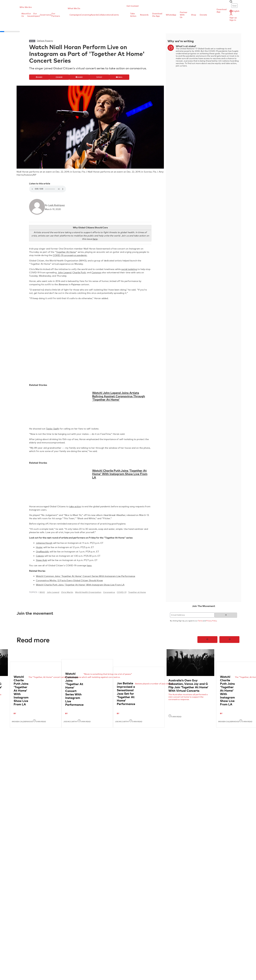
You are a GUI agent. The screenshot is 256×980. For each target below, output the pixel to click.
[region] (128, 690)
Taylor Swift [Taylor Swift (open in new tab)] (53, 429)
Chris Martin (67, 592)
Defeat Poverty (45, 41)
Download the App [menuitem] (157, 15)
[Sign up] (226, 615)
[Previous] (207, 640)
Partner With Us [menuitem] (184, 15)
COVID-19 (122, 592)
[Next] (229, 640)
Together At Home (66, 252)
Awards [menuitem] (94, 15)
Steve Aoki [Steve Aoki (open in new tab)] (41, 560)
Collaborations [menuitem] (105, 15)
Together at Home (137, 592)
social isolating (129, 269)
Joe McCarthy (71, 721)
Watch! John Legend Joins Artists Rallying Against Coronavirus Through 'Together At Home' (119, 396)
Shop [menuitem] (194, 15)
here (89, 565)
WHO (42, 592)
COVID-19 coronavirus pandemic (70, 255)
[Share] (39, 77)
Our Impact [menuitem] (37, 15)
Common (96, 272)
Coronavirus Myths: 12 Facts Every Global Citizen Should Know (69, 580)
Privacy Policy (211, 621)
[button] (41, 7)
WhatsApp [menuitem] (171, 15)
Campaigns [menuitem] (75, 15)
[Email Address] (192, 615)
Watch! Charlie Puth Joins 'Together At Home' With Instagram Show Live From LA (120, 474)
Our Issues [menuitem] (30, 15)
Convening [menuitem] (86, 15)
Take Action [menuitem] (133, 15)
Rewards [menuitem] (144, 15)
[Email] (119, 77)
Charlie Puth (79, 272)
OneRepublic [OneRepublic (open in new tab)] (43, 552)
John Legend (64, 272)
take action (75, 506)
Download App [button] (222, 11)
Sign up (233, 18)
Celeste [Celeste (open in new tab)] (40, 556)
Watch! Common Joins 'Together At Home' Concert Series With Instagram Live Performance (85, 576)
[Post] (99, 77)
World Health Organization (88, 592)
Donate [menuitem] (203, 15)
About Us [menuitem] (24, 15)
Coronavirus (109, 592)
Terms (200, 621)
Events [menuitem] (116, 15)
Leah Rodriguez (57, 205)
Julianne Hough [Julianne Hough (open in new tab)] (44, 543)
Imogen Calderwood (22, 721)
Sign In (233, 20)
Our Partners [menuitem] (56, 15)
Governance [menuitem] (46, 15)
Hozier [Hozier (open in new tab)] (39, 547)
